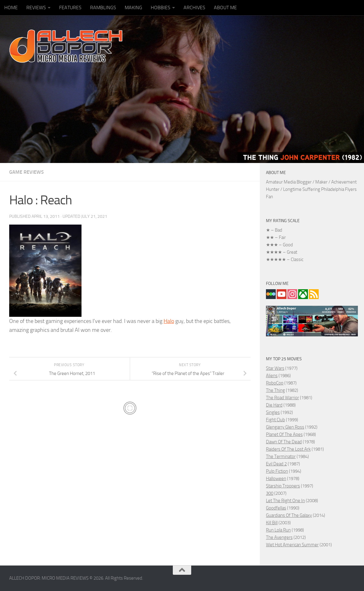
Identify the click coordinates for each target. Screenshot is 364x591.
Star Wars (275, 368)
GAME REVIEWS (27, 172)
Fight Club (275, 420)
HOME (11, 8)
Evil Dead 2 (276, 464)
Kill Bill (272, 523)
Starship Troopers (283, 486)
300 (270, 493)
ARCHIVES (194, 8)
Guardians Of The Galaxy (289, 515)
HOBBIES (161, 8)
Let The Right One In (285, 501)
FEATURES (70, 8)
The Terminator (281, 457)
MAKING (133, 8)
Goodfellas (276, 508)
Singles (273, 412)
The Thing (275, 390)
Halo (169, 321)
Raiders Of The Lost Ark (288, 449)
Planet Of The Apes (284, 434)
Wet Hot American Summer (292, 545)
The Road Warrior (282, 398)
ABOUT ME (225, 8)
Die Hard (274, 405)
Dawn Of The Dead (284, 442)
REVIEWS (36, 8)
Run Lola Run (278, 530)
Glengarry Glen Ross (285, 427)
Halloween (276, 479)
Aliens (272, 376)
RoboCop (275, 383)
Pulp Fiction (277, 471)
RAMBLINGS (103, 8)
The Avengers (279, 537)
